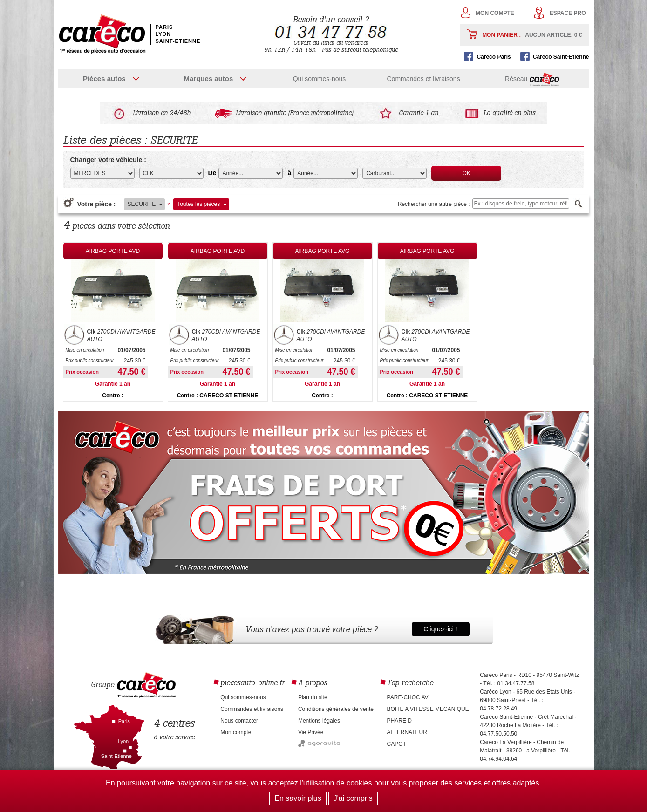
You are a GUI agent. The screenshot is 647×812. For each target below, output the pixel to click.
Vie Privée (311, 732)
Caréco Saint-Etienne (561, 57)
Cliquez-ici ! (440, 629)
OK (467, 173)
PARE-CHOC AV (408, 697)
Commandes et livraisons (423, 79)
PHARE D (399, 721)
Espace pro (568, 13)
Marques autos (208, 78)
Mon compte (495, 13)
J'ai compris (353, 798)
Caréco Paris (494, 57)
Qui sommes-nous (320, 79)
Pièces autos (104, 78)
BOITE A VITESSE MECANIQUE (428, 709)
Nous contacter (239, 721)
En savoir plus (298, 798)
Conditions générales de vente (336, 709)
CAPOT (397, 744)
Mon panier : (532, 35)
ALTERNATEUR (407, 732)
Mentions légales (319, 721)
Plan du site (313, 697)
